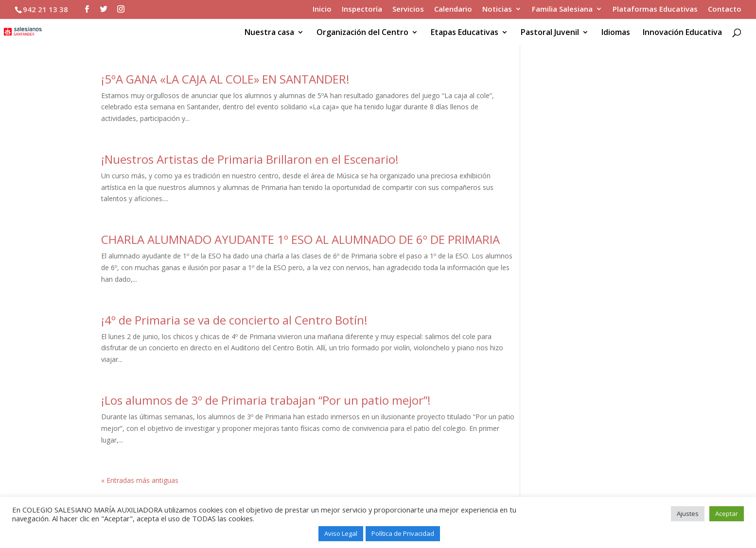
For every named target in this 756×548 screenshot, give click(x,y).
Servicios (408, 9)
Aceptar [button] (727, 514)
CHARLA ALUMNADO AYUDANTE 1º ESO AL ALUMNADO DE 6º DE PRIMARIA (300, 239)
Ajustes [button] (688, 514)
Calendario (453, 9)
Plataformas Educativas (655, 9)
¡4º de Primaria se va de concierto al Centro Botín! (234, 320)
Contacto (725, 9)
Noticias (497, 9)
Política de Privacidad (403, 533)
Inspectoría (362, 9)
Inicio (322, 9)
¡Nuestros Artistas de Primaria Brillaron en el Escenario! (250, 159)
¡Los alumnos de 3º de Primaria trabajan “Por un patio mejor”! (266, 400)
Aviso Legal (341, 533)
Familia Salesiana (562, 9)
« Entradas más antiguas (140, 480)
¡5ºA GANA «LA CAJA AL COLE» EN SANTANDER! (225, 79)
